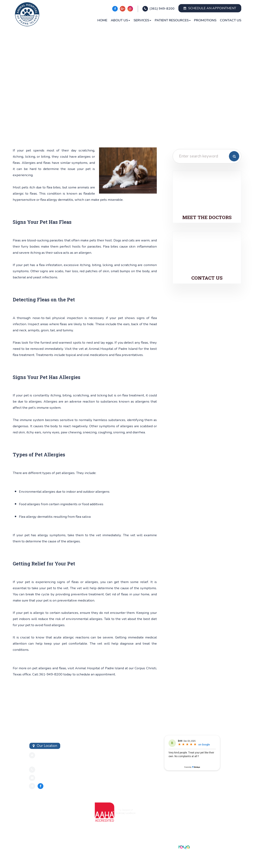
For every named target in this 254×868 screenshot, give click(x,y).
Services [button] (142, 20)
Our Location (47, 746)
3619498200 (48, 770)
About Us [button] (120, 20)
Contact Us (231, 20)
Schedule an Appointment (210, 8)
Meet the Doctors (207, 217)
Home (102, 20)
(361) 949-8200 (162, 9)
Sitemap (34, 847)
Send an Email (48, 778)
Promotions (205, 20)
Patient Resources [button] (173, 20)
